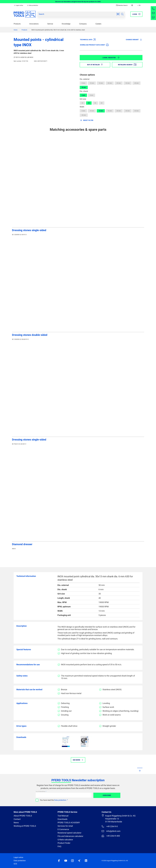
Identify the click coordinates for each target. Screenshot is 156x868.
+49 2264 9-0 (110, 826)
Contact (17, 819)
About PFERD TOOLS (23, 816)
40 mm (136, 83)
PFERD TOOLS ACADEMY (69, 823)
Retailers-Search (122, 5)
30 (89, 103)
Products (17, 24)
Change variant (134, 39)
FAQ (59, 846)
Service (50, 24)
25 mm (119, 83)
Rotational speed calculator (69, 833)
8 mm (83, 83)
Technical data (88, 39)
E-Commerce (63, 829)
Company (83, 24)
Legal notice (18, 5)
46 (95, 103)
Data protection (32, 5)
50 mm (84, 87)
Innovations (34, 24)
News (16, 823)
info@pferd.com (111, 831)
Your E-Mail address (41, 791)
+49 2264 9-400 (111, 836)
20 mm (110, 83)
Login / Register (111, 58)
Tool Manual (63, 816)
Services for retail (65, 826)
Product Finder (64, 843)
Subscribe (107, 795)
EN (139, 5)
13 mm (101, 111)
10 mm (92, 83)
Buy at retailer (95, 65)
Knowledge (66, 24)
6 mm (83, 95)
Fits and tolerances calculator (70, 836)
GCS (15, 864)
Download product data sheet (94, 45)
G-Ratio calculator (65, 840)
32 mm (128, 83)
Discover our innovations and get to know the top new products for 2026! (78, 2)
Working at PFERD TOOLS (25, 826)
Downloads (62, 819)
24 (82, 103)
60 (102, 103)
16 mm (101, 83)
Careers (98, 24)
